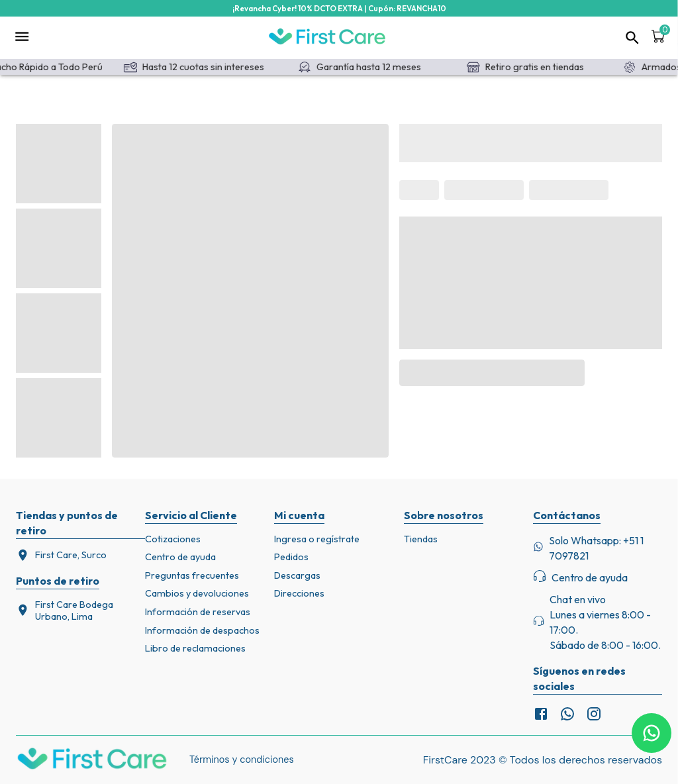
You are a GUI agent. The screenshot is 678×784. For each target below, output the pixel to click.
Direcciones (299, 593)
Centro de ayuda (180, 557)
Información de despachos (202, 630)
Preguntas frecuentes (192, 575)
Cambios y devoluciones (197, 593)
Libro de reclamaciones (195, 648)
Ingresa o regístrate (317, 539)
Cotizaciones (173, 539)
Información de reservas (198, 612)
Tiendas (421, 539)
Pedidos (291, 557)
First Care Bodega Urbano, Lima (65, 611)
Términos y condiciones (242, 759)
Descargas (297, 575)
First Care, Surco (61, 555)
